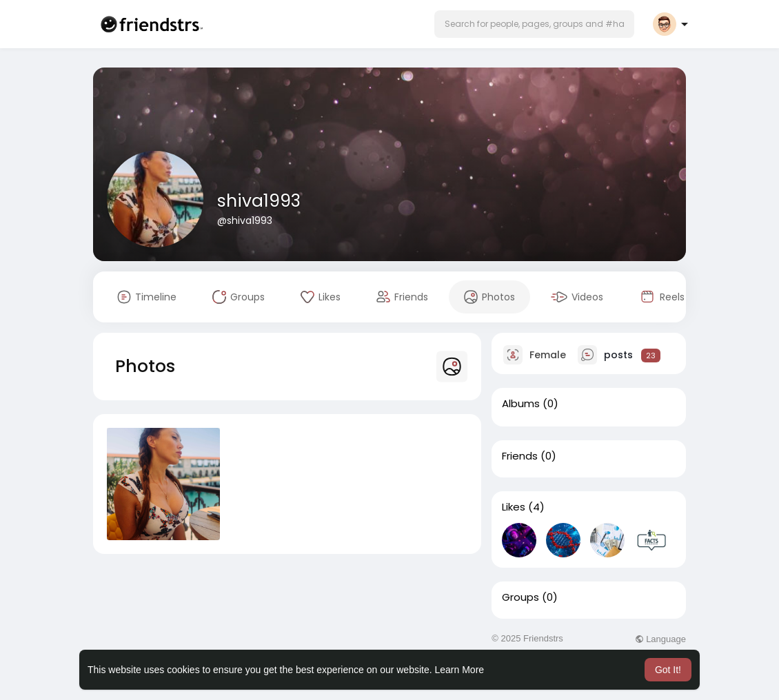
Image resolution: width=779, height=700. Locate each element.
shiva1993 (259, 201)
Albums (521, 404)
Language (660, 639)
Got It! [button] (668, 670)
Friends (520, 456)
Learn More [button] (460, 670)
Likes (514, 507)
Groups (520, 597)
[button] (534, 24)
